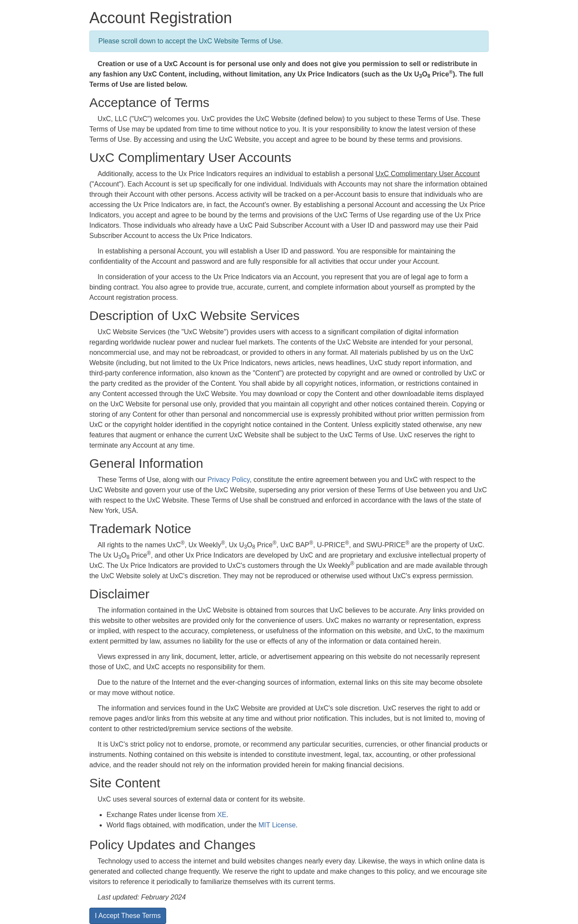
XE (222, 815)
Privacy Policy (228, 480)
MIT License (277, 825)
